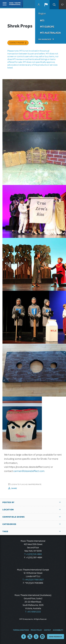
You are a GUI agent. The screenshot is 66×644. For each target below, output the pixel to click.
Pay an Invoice (45, 39)
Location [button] (8, 510)
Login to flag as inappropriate (26, 484)
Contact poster (17, 43)
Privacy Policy (36, 630)
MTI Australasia (50, 33)
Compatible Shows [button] (14, 517)
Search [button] (54, 5)
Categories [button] (9, 524)
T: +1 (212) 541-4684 (33, 554)
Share (14, 488)
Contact (47, 630)
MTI (42, 20)
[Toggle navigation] (4, 4)
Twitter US (30, 637)
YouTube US (36, 637)
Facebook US (24, 637)
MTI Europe (47, 27)
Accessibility (58, 630)
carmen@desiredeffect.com (29, 471)
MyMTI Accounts (39, 5)
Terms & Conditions (21, 630)
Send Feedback (56, 637)
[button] (46, 5)
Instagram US (42, 637)
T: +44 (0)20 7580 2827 (33, 580)
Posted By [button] (8, 502)
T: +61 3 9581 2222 (33, 612)
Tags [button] (5, 531)
